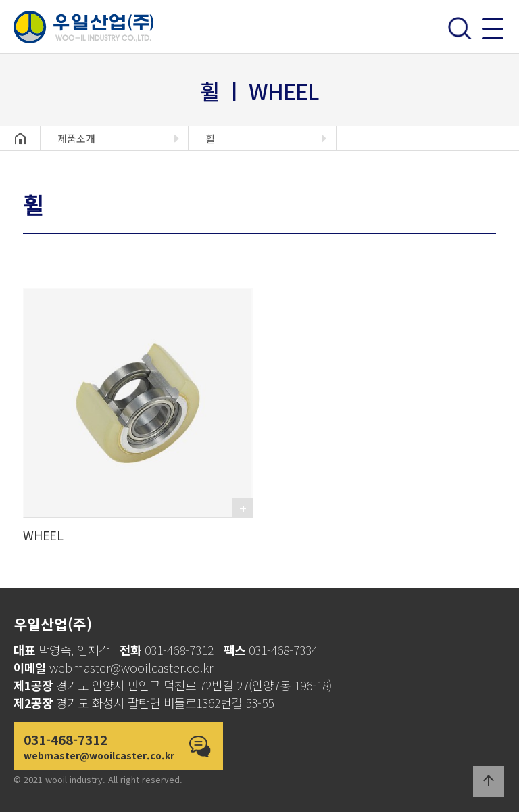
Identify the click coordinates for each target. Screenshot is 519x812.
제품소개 (76, 138)
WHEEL (43, 535)
